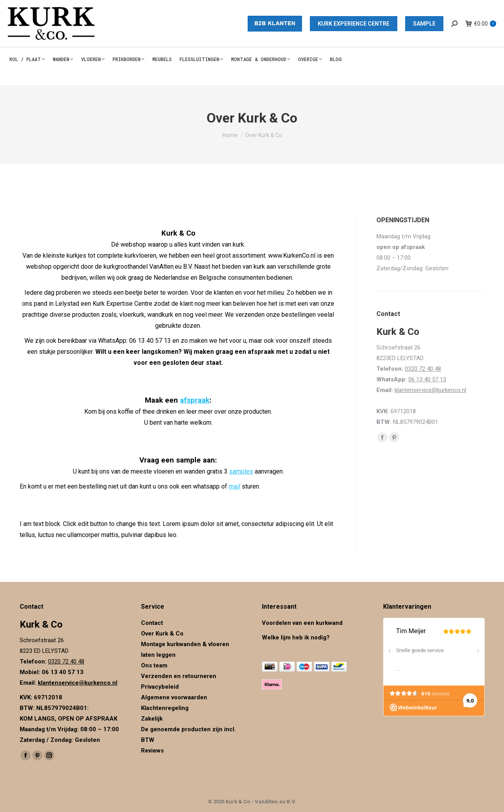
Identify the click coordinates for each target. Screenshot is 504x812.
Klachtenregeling (165, 708)
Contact (152, 623)
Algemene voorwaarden (174, 697)
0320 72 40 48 (423, 369)
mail (234, 486)
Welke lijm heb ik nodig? (296, 637)
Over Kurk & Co (162, 634)
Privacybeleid (161, 687)
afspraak (195, 400)
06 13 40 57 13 (427, 379)
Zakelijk (152, 719)
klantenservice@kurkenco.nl (430, 390)
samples (241, 471)
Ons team (154, 665)
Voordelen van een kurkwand (302, 623)
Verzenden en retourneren (179, 676)
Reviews (152, 751)
